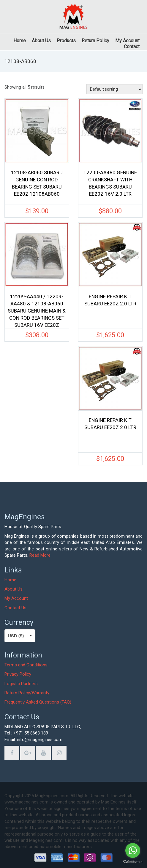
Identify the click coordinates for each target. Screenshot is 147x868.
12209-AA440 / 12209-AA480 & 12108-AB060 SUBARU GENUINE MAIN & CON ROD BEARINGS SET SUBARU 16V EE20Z (37, 308)
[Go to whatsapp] (133, 850)
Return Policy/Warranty (27, 693)
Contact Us (15, 608)
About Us (14, 589)
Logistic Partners (21, 684)
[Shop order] (114, 89)
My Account (16, 598)
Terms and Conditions (26, 665)
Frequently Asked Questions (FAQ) (38, 702)
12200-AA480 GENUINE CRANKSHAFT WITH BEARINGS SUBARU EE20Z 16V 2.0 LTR (110, 183)
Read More (40, 555)
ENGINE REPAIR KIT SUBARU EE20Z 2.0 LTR (110, 300)
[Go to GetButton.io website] (133, 862)
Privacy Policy (18, 674)
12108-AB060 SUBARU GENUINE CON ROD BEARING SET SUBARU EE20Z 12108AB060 (37, 183)
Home (10, 580)
